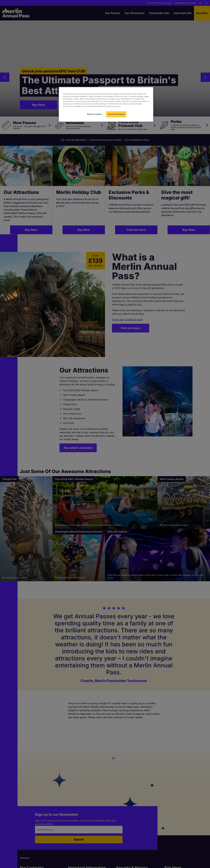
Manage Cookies (94, 114)
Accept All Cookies (116, 114)
